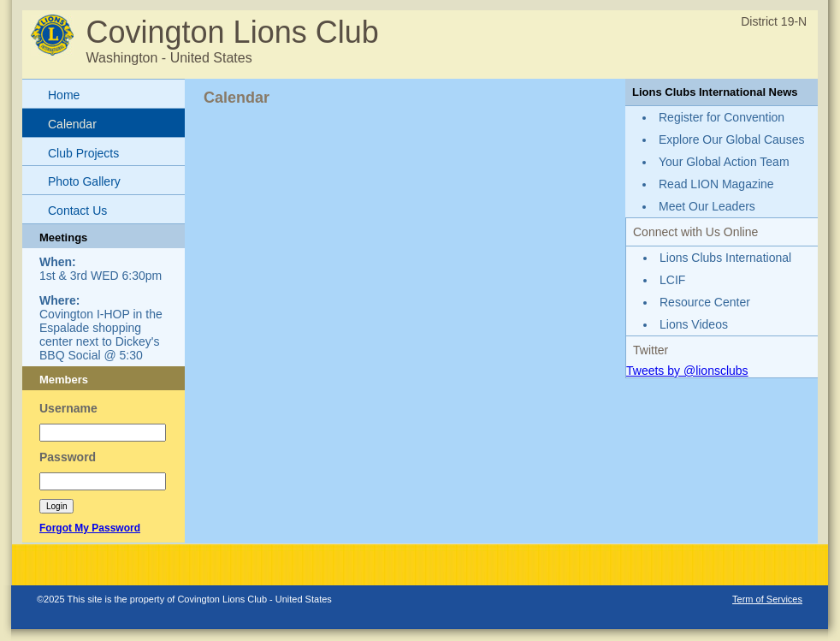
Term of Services (767, 599)
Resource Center (705, 302)
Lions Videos (694, 324)
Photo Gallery (84, 181)
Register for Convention (722, 117)
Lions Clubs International (725, 258)
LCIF (672, 280)
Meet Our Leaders (707, 206)
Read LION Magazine (716, 184)
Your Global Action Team (724, 162)
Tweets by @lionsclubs (687, 371)
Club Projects (83, 153)
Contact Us (77, 211)
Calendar (72, 124)
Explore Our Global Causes (731, 139)
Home (64, 95)
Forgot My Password (90, 528)
